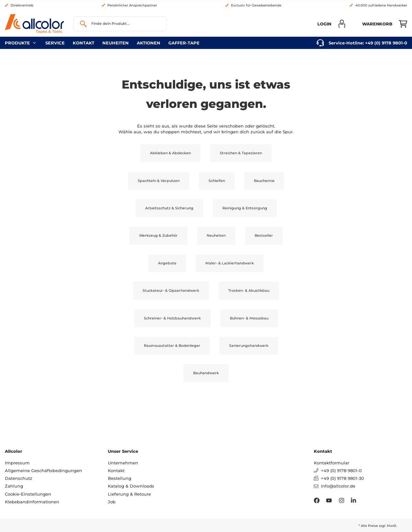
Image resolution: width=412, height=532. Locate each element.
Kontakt (84, 43)
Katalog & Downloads (131, 486)
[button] (332, 24)
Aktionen (149, 43)
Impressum (17, 463)
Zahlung (14, 486)
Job (112, 502)
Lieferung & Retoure (129, 494)
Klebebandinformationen (32, 502)
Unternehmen (123, 463)
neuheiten (116, 43)
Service (55, 43)
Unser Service (123, 451)
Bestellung (120, 478)
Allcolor (14, 451)
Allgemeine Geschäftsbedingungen (43, 470)
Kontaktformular (332, 463)
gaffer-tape (184, 43)
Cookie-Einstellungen (28, 494)
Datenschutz (19, 478)
